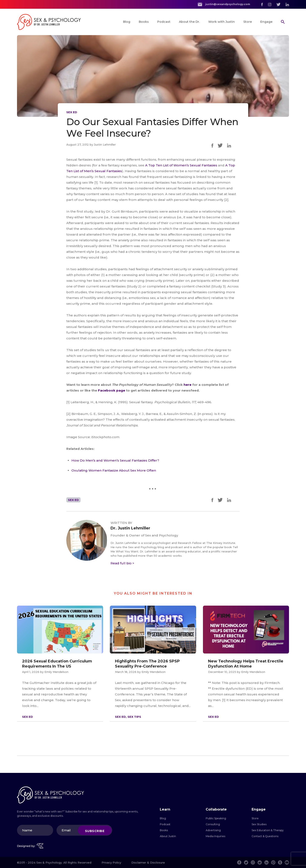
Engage (266, 22)
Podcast (164, 22)
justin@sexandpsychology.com (224, 4)
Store (248, 22)
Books (144, 22)
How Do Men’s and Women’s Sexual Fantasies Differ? (115, 460)
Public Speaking (216, 818)
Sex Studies (259, 824)
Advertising (213, 830)
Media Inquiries (215, 836)
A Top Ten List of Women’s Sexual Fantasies (181, 165)
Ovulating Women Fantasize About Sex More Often (114, 470)
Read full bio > (122, 563)
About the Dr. (189, 22)
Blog (127, 22)
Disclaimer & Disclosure (148, 862)
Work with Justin (222, 22)
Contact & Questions (265, 836)
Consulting (213, 824)
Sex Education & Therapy (268, 830)
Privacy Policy (111, 862)
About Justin (168, 836)
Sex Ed (72, 112)
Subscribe (95, 831)
